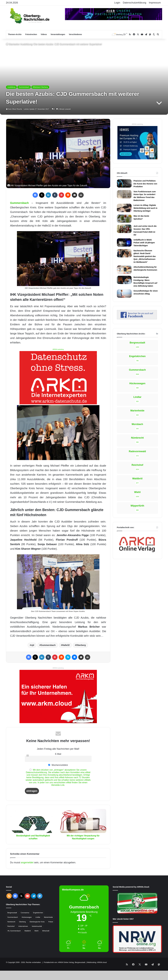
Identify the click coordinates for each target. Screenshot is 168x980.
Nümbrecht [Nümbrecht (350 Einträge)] (11, 922)
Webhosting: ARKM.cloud (97, 962)
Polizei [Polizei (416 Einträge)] (51, 922)
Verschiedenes (75, 34)
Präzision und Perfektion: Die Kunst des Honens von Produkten (145, 184)
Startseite (13, 44)
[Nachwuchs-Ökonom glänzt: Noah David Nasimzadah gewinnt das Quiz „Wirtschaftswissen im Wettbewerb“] (124, 253)
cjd (32, 645)
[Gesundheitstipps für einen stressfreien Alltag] (124, 293)
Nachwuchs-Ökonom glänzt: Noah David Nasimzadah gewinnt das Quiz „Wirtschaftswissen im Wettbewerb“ (145, 256)
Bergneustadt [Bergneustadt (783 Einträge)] (12, 913)
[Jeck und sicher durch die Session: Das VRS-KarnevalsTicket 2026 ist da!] (124, 229)
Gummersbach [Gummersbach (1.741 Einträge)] (13, 917)
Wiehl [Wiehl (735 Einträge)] (36, 931)
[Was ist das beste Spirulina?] (124, 219)
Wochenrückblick (58, 765)
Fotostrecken (31, 34)
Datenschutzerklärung (134, 3)
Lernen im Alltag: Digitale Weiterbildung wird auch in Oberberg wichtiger (146, 208)
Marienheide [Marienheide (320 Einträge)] (48, 917)
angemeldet (27, 862)
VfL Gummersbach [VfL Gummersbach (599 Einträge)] (14, 931)
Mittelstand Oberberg (40, 87)
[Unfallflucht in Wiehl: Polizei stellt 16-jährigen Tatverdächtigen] (124, 242)
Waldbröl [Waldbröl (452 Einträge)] (28, 931)
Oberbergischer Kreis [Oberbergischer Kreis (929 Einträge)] (37, 922)
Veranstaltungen (58, 34)
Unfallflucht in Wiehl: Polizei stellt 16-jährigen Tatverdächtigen (144, 243)
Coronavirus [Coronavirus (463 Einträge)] (25, 913)
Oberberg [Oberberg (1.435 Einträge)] (22, 922)
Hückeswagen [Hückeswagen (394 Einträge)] (27, 917)
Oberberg (81, 645)
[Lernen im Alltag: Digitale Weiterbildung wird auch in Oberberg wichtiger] (124, 208)
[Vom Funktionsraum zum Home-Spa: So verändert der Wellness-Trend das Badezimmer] (124, 194)
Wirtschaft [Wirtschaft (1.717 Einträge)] (46, 931)
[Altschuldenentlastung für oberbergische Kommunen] (124, 270)
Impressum (155, 3)
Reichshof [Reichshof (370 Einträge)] (11, 926)
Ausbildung (26, 44)
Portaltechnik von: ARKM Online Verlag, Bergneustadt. (65, 962)
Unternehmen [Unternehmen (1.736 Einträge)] (23, 926)
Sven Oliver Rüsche (16, 109)
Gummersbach (24, 87)
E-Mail (58, 754)
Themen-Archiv (15, 34)
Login (117, 3)
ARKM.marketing (58, 349)
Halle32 (66, 645)
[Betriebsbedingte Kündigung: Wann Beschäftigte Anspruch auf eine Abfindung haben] (124, 280)
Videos (44, 34)
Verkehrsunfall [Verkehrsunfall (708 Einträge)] (37, 926)
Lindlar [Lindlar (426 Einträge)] (38, 917)
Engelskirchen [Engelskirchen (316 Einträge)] (38, 913)
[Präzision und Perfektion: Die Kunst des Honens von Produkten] (124, 183)
